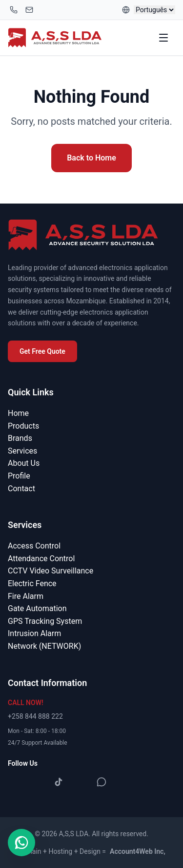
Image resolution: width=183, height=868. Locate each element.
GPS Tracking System (45, 621)
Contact (21, 489)
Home (18, 413)
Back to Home (91, 158)
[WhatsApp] (102, 782)
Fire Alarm (26, 596)
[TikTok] (59, 782)
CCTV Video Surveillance (51, 571)
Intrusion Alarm (34, 633)
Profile (19, 476)
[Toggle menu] (164, 38)
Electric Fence (32, 583)
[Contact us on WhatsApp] (21, 843)
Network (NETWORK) (44, 646)
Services (22, 451)
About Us (24, 463)
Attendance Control (41, 559)
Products (23, 426)
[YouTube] (80, 782)
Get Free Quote (42, 351)
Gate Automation (37, 608)
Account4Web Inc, (138, 851)
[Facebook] (16, 782)
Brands (20, 438)
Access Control (34, 546)
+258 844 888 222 (35, 716)
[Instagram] (37, 782)
